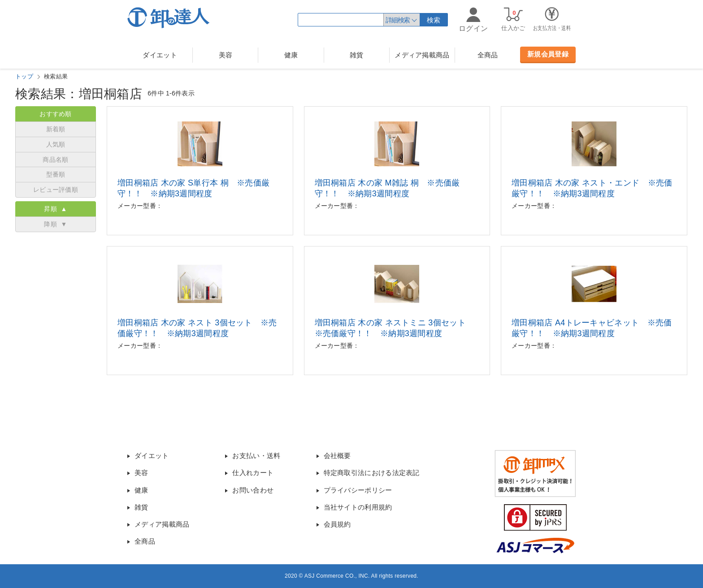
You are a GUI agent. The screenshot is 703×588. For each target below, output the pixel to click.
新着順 (56, 129)
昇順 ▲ (55, 209)
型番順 (56, 174)
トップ (24, 76)
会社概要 (337, 456)
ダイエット (160, 55)
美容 (226, 55)
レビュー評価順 (56, 190)
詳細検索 (398, 20)
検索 (434, 20)
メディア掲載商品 (422, 55)
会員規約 (337, 524)
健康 (291, 55)
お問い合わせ (253, 490)
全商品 (488, 55)
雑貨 (357, 55)
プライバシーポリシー (358, 490)
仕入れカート (253, 473)
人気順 (56, 144)
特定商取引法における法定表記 (372, 473)
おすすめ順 (56, 114)
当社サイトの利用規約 (358, 507)
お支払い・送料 (256, 456)
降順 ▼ (55, 224)
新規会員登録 (548, 54)
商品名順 (55, 160)
